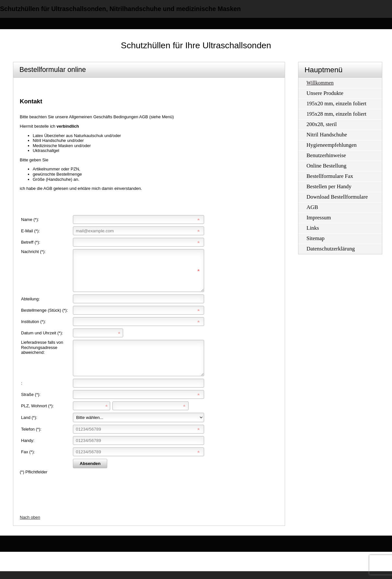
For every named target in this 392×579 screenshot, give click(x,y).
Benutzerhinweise (326, 155)
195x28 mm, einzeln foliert (336, 114)
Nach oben (30, 525)
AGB (312, 207)
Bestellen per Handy (329, 186)
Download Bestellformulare (337, 197)
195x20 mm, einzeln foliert (336, 104)
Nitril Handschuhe (327, 135)
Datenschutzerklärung (331, 249)
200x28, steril (322, 124)
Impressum (319, 218)
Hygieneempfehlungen (332, 145)
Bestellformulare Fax (330, 176)
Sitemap (316, 238)
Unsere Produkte (325, 93)
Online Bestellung (326, 166)
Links (313, 228)
